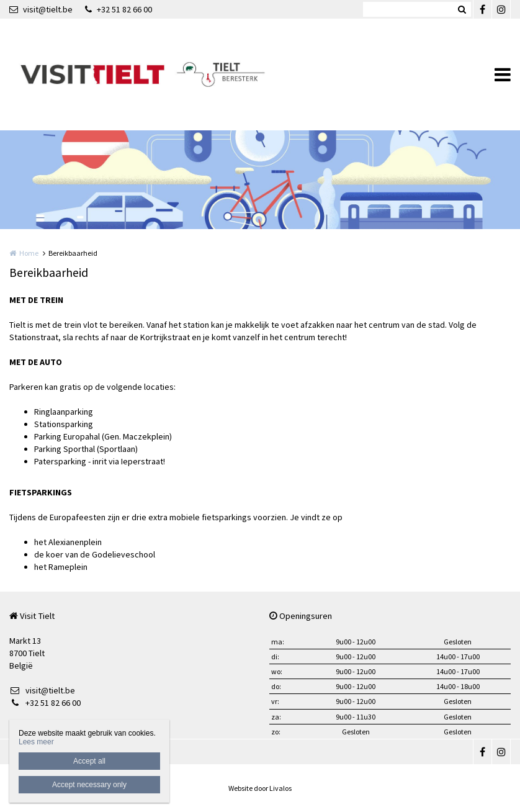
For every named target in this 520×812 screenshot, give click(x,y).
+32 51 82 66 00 (119, 9)
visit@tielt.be (41, 9)
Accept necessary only (89, 785)
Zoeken (462, 9)
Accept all (89, 761)
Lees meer (36, 742)
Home (29, 253)
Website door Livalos (260, 788)
